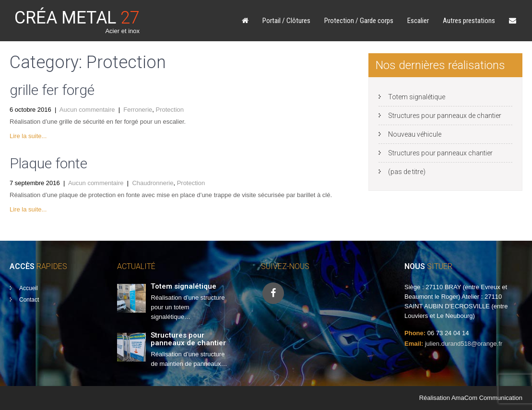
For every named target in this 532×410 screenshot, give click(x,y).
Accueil (29, 288)
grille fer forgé (52, 90)
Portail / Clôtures (286, 21)
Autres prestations (469, 21)
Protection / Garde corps (359, 21)
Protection (170, 110)
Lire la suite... (28, 136)
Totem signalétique (417, 97)
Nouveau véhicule (415, 134)
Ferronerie (138, 110)
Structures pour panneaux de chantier (445, 116)
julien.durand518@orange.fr (464, 344)
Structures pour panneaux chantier (440, 153)
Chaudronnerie (153, 183)
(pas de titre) (407, 172)
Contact (29, 300)
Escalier (418, 21)
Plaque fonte (48, 163)
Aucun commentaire (87, 110)
